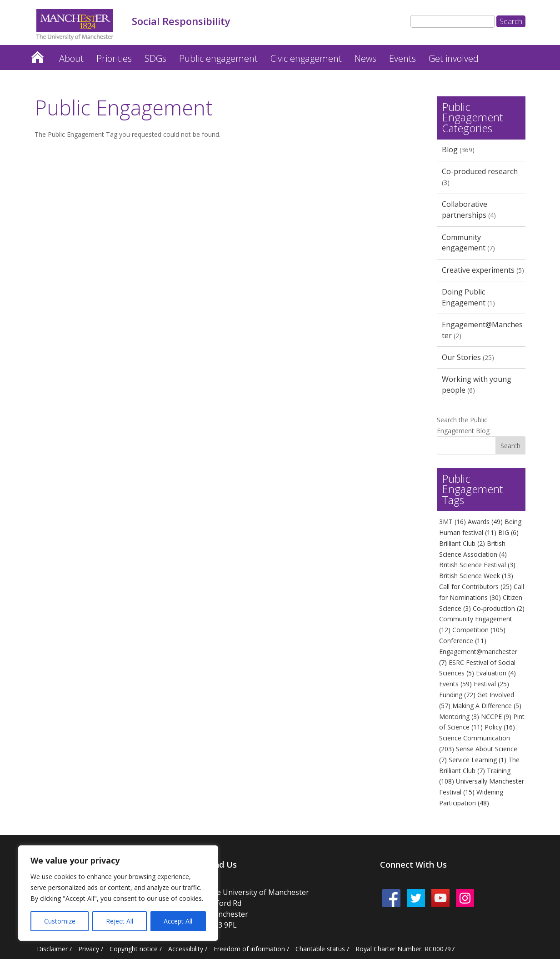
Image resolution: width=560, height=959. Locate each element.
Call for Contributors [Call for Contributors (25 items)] (475, 587)
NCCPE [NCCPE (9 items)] (496, 717)
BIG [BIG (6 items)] (508, 532)
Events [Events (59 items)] (455, 684)
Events (402, 58)
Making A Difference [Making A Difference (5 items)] (487, 706)
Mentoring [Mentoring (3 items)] (459, 717)
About (71, 58)
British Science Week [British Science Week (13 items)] (476, 576)
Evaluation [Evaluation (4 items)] (496, 673)
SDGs (155, 58)
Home (37, 55)
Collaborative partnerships (465, 210)
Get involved (454, 58)
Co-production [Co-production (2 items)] (499, 608)
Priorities (114, 58)
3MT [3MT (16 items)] (452, 522)
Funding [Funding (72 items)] (457, 695)
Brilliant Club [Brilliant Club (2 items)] (462, 543)
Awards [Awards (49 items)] (485, 522)
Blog (450, 150)
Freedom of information (249, 949)
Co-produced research (480, 171)
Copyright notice (134, 949)
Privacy (89, 949)
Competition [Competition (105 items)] (479, 630)
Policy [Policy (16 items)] (500, 727)
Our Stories (461, 357)
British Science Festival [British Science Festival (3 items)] (477, 565)
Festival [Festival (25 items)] (491, 684)
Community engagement (464, 243)
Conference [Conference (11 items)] (463, 641)
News (365, 58)
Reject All (120, 921)
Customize (60, 921)
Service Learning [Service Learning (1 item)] (477, 760)
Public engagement (218, 58)
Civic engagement (306, 58)
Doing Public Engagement (464, 297)
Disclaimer (52, 949)
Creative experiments (478, 270)
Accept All (178, 921)
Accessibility (186, 949)
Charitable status (320, 949)
